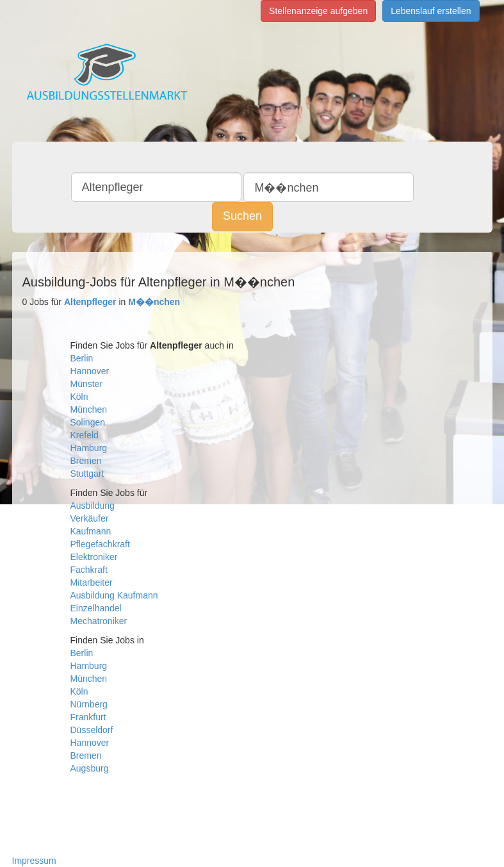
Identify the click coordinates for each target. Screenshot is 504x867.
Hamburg (89, 448)
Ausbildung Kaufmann (114, 595)
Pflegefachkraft (100, 544)
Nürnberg (89, 704)
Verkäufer (90, 518)
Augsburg (90, 768)
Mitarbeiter (92, 582)
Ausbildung (93, 506)
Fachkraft (89, 570)
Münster (87, 384)
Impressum (34, 861)
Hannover (90, 371)
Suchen (242, 216)
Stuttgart (87, 474)
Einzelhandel (96, 608)
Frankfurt (88, 717)
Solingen (88, 422)
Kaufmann (91, 531)
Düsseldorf (92, 730)
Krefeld (85, 435)
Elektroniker (94, 557)
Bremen (86, 461)
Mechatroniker (99, 621)
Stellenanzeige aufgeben (318, 11)
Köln (79, 397)
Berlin (82, 358)
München (89, 409)
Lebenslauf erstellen (431, 11)
